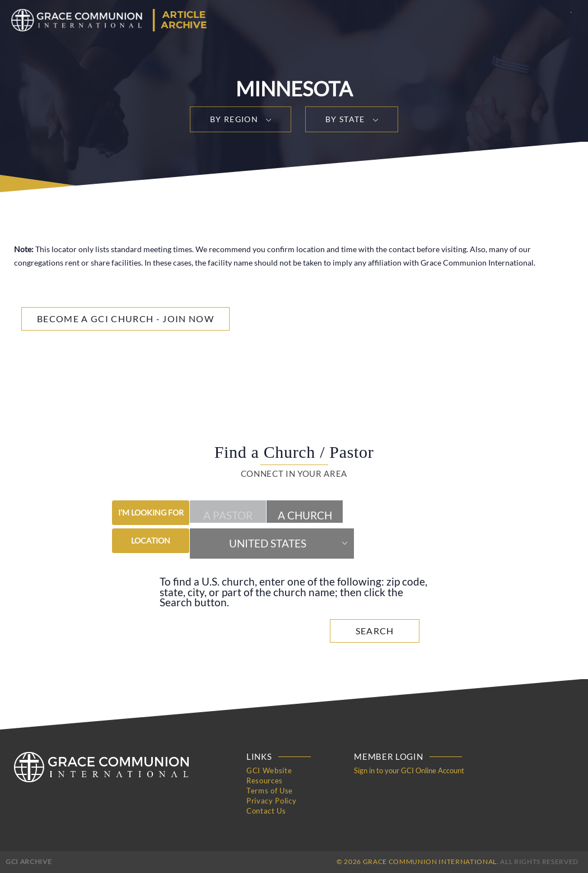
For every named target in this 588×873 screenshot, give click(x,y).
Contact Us (266, 811)
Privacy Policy (271, 801)
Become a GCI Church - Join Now (125, 319)
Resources (265, 781)
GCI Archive (29, 862)
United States (268, 544)
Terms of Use (270, 791)
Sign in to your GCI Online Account (409, 770)
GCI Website (269, 770)
